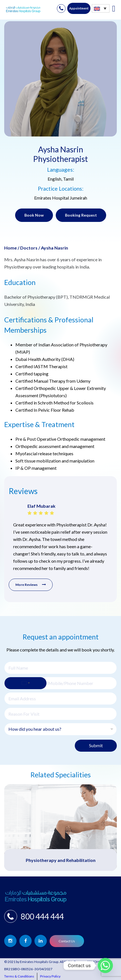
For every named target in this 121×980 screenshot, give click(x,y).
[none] (101, 8)
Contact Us (67, 941)
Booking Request (81, 215)
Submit (96, 745)
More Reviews (31, 585)
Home (11, 248)
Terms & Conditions (19, 976)
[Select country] (25, 683)
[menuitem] (101, 8)
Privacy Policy (50, 976)
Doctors (29, 248)
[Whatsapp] (105, 965)
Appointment (79, 8)
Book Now (34, 215)
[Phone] (61, 683)
